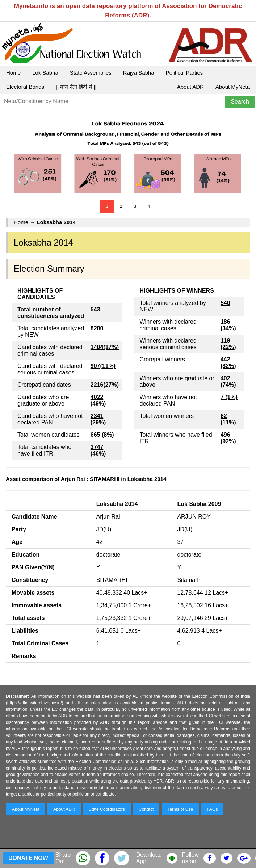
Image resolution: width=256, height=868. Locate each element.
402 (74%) (228, 381)
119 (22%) (228, 344)
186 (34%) (228, 325)
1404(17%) (105, 347)
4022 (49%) (98, 400)
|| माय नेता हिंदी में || (76, 87)
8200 (97, 328)
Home (13, 73)
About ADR (190, 87)
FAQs (212, 809)
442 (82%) (228, 363)
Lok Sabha (45, 73)
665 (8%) (102, 435)
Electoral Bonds (25, 87)
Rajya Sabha (139, 73)
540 (225, 303)
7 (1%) (229, 397)
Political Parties (184, 73)
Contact (146, 809)
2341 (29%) (98, 419)
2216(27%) (105, 385)
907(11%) (103, 366)
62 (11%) (228, 419)
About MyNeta (233, 87)
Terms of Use (181, 809)
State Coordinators (107, 809)
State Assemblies (91, 73)
